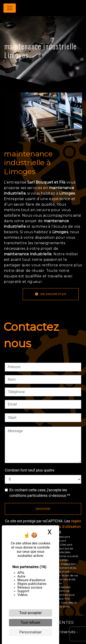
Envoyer (43, 509)
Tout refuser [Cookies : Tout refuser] (31, 622)
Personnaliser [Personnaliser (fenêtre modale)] (31, 632)
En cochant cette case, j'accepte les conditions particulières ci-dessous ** (40, 493)
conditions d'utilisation (62, 527)
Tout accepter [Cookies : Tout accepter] (31, 613)
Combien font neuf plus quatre (30, 470)
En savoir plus (51, 294)
